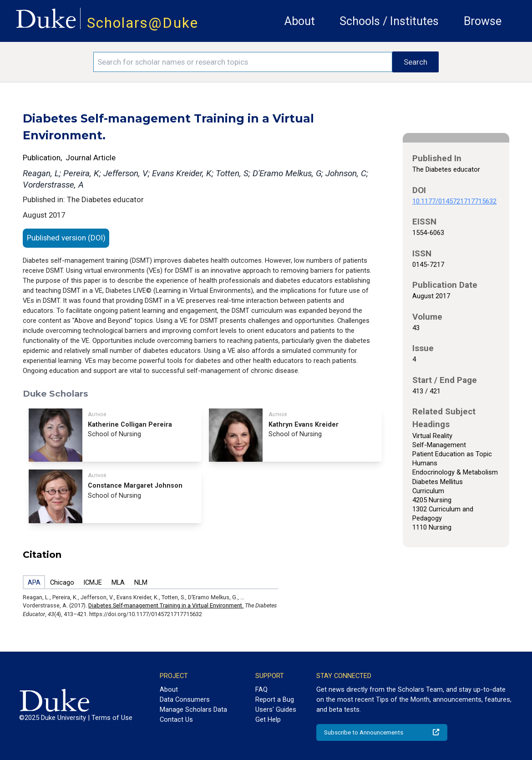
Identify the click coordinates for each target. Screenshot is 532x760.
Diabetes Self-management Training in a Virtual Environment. (166, 605)
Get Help (268, 719)
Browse (483, 21)
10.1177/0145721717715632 (454, 201)
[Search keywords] (243, 62)
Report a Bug (275, 699)
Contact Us (176, 719)
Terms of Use (112, 718)
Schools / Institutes (389, 21)
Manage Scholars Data (193, 709)
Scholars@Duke (143, 23)
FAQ (261, 689)
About (300, 21)
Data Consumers (185, 699)
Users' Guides (276, 709)
